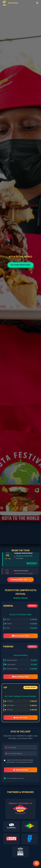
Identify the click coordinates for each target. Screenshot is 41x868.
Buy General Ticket (20, 636)
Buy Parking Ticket (21, 677)
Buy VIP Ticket (20, 718)
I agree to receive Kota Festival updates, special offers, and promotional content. (20, 761)
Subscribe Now (21, 770)
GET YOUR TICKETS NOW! (20, 265)
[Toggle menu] (37, 3)
